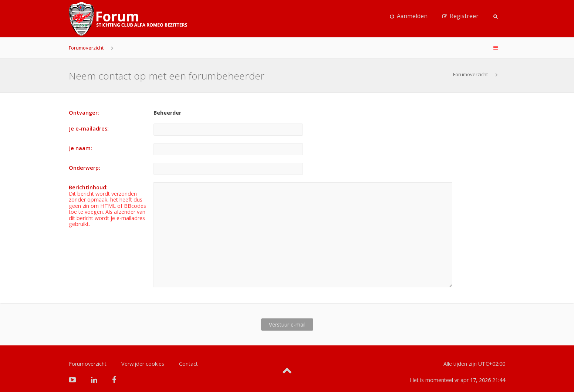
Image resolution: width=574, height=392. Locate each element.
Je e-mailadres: (89, 129)
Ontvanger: (84, 113)
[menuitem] (409, 16)
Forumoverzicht (86, 48)
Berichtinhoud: (88, 187)
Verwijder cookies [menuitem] (143, 352)
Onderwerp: (85, 168)
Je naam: (80, 148)
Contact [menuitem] (188, 352)
